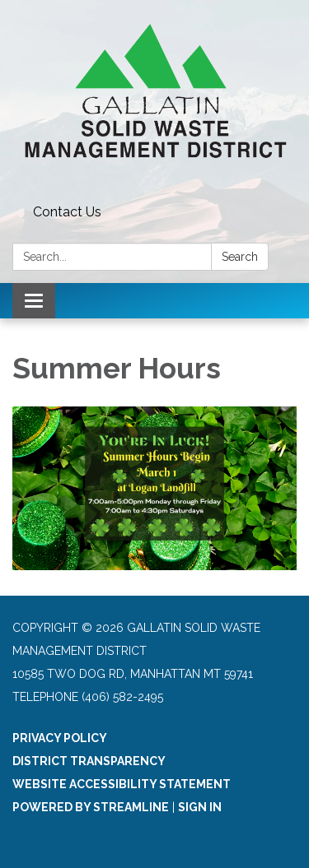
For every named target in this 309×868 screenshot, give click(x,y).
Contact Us (67, 212)
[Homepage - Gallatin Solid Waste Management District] (154, 99)
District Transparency (89, 761)
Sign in (200, 807)
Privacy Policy (60, 738)
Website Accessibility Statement (122, 784)
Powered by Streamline (91, 807)
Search (240, 257)
